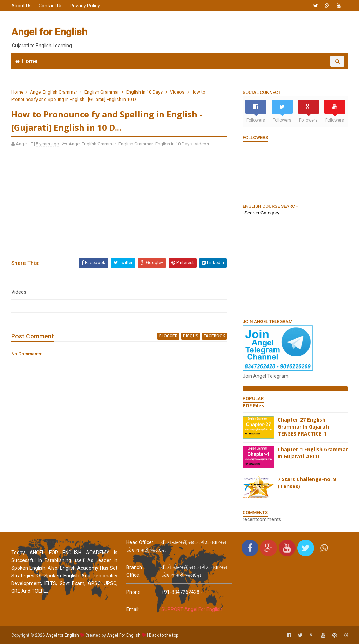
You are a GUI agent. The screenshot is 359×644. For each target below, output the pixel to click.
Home (29, 61)
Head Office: (140, 542)
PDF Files (253, 406)
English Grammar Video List (300, 72)
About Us (21, 6)
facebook (214, 336)
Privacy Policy (85, 6)
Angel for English (49, 32)
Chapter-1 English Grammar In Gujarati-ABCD (313, 453)
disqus (191, 336)
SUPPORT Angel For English (192, 609)
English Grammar (228, 72)
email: (133, 609)
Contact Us (51, 6)
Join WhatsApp (120, 72)
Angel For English (124, 635)
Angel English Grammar (53, 92)
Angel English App (69, 72)
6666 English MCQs (173, 72)
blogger (168, 336)
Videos (177, 92)
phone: (134, 592)
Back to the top (164, 635)
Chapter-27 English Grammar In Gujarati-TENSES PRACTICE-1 (304, 426)
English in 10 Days (144, 92)
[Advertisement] (220, 32)
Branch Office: (134, 571)
